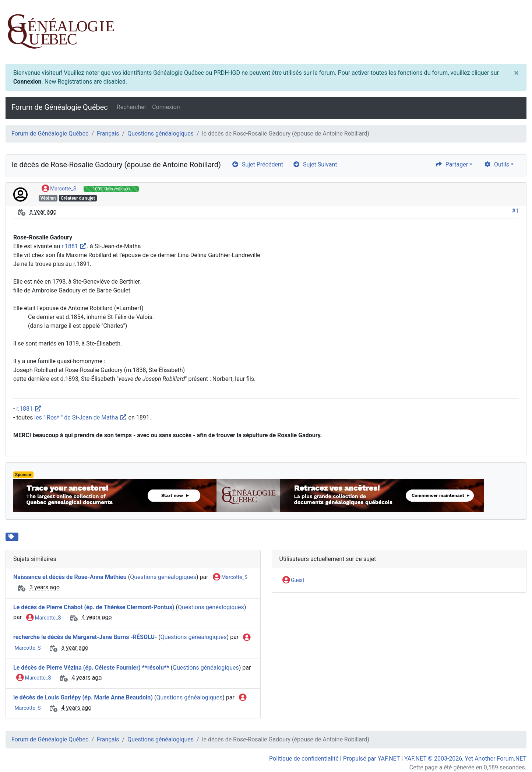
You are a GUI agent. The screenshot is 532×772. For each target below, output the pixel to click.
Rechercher (131, 107)
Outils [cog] (496, 164)
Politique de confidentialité (304, 759)
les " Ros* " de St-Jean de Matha (80, 417)
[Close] (516, 73)
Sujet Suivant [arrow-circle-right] (315, 164)
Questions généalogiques (161, 134)
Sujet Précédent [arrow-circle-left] (257, 164)
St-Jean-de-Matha (48, 536)
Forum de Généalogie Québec (60, 107)
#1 (515, 211)
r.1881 (74, 246)
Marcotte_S (59, 189)
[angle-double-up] (512, 749)
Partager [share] (452, 164)
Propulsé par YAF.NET (371, 759)
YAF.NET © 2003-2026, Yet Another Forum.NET (465, 759)
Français (108, 134)
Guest (293, 580)
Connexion (27, 82)
